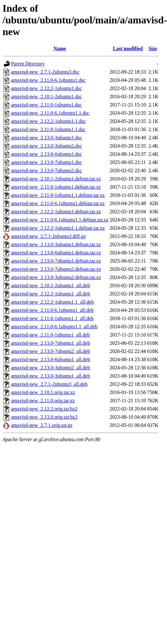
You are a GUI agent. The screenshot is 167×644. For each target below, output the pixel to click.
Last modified (128, 49)
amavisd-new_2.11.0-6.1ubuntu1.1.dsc (50, 113)
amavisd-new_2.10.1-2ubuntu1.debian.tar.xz (56, 179)
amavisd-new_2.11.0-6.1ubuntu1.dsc (48, 80)
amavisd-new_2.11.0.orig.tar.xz (43, 401)
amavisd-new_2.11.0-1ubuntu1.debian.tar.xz (56, 187)
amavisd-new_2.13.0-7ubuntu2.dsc (46, 170)
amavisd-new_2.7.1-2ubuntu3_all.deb (49, 384)
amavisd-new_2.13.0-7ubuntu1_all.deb (51, 343)
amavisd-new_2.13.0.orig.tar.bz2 (44, 417)
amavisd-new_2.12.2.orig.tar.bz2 (44, 409)
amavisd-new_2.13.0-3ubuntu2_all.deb (51, 368)
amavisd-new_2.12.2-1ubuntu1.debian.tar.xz (56, 212)
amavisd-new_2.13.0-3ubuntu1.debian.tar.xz (56, 244)
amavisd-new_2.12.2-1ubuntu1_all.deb (51, 294)
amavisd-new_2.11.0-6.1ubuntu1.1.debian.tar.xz (60, 220)
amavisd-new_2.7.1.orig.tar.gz (42, 425)
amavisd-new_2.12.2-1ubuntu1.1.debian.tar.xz (58, 228)
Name (60, 49)
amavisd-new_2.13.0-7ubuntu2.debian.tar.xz (56, 269)
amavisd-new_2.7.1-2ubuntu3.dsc (45, 72)
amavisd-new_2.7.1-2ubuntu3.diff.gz (48, 236)
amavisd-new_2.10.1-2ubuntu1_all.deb (51, 286)
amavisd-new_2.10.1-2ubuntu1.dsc (46, 97)
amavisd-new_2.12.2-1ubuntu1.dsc (46, 88)
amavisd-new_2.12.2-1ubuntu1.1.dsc (48, 121)
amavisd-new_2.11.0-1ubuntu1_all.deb (51, 335)
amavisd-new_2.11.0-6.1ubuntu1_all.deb (52, 310)
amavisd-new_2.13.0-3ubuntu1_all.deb (51, 376)
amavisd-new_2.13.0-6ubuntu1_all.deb (51, 359)
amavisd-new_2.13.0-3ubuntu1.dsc (46, 138)
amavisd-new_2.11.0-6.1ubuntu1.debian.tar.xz (58, 203)
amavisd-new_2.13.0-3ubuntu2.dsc (46, 146)
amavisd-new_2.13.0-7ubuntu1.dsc (46, 162)
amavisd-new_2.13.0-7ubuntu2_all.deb (51, 351)
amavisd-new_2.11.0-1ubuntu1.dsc (46, 105)
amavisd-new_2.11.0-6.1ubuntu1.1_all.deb (54, 327)
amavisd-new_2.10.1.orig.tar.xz (43, 392)
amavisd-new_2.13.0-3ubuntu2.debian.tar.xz (56, 277)
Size (153, 49)
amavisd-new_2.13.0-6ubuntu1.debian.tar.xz (56, 253)
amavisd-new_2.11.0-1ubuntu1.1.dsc (48, 129)
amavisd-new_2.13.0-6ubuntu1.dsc (46, 154)
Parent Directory (28, 64)
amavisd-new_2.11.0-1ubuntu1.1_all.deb (52, 318)
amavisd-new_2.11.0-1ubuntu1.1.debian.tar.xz (58, 195)
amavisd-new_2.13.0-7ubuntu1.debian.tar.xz (56, 261)
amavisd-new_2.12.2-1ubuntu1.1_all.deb (52, 302)
